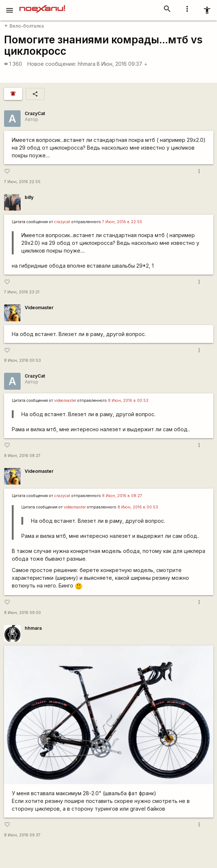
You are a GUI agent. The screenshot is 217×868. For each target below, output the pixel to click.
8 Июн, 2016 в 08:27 (122, 496)
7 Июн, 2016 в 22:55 (122, 222)
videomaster (65, 401)
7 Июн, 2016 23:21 (22, 292)
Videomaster (39, 308)
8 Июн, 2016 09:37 (122, 64)
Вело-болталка (24, 26)
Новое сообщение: (52, 64)
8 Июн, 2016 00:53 (22, 360)
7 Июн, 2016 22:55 (22, 182)
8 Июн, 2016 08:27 (22, 456)
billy (29, 197)
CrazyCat (35, 113)
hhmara (87, 64)
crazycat (62, 222)
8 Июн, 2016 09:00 (22, 613)
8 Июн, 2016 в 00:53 (128, 401)
